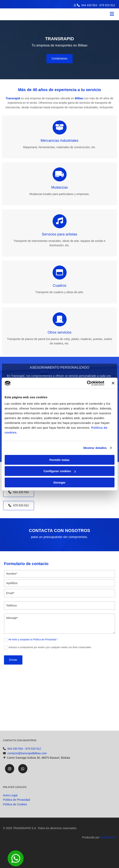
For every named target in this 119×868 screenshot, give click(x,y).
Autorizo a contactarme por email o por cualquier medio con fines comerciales (50, 647)
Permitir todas (59, 460)
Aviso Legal (10, 800)
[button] (59, 59)
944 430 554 (89, 5)
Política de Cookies (15, 809)
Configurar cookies (60, 471)
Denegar (59, 482)
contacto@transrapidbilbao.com (27, 753)
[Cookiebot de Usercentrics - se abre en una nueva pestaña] (87, 383)
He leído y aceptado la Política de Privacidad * (33, 640)
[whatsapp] (23, 769)
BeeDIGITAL (108, 842)
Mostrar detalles (95, 448)
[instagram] (10, 769)
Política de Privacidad (16, 805)
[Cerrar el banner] (113, 383)
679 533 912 (107, 5)
